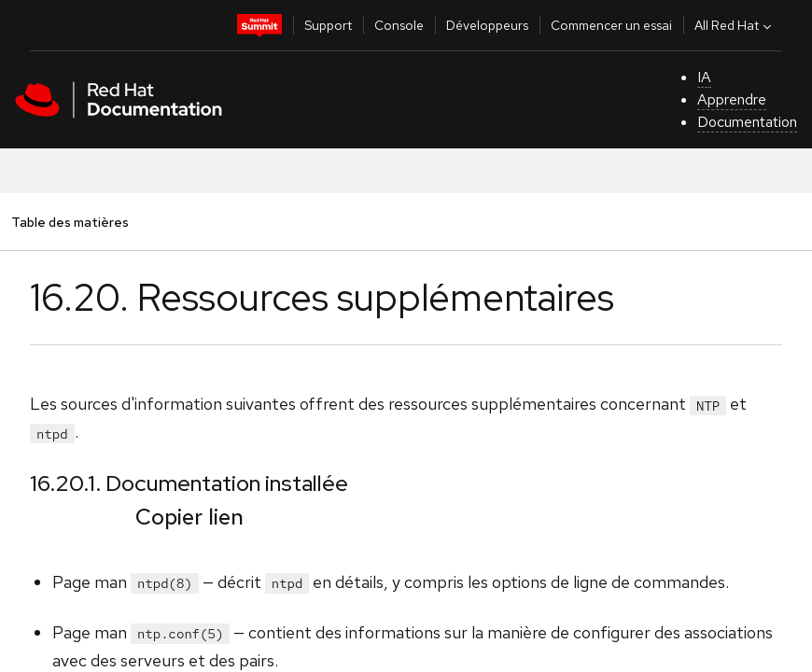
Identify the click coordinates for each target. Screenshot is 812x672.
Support (328, 25)
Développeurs (487, 25)
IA (704, 77)
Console (399, 25)
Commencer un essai (611, 25)
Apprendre (732, 99)
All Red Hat (735, 25)
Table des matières (70, 222)
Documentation (747, 122)
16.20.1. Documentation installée (189, 483)
